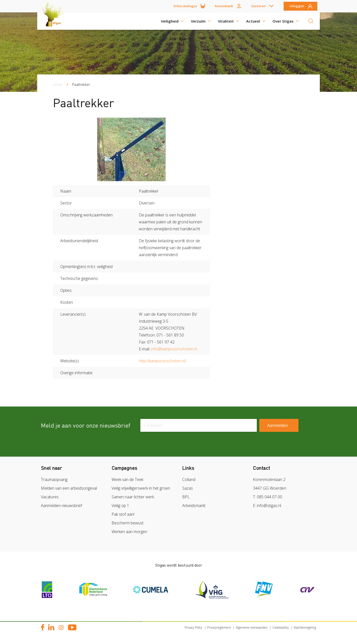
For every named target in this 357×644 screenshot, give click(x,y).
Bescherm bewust (128, 523)
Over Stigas (283, 21)
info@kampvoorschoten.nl (174, 349)
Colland (189, 479)
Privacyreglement (219, 627)
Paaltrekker (81, 85)
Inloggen (297, 6)
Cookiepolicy (281, 627)
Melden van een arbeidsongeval (69, 488)
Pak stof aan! (123, 514)
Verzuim (198, 21)
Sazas (188, 488)
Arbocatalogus (185, 6)
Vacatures (50, 497)
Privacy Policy (193, 627)
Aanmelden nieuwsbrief (61, 506)
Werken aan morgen (129, 532)
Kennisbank (224, 6)
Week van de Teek (127, 479)
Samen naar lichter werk (133, 497)
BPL (186, 497)
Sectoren (258, 6)
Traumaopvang (54, 479)
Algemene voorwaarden (252, 627)
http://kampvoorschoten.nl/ (162, 361)
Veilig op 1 (120, 506)
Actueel (253, 21)
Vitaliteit (226, 21)
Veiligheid (170, 21)
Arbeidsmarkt (194, 506)
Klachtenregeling (305, 627)
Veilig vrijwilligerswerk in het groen (141, 488)
